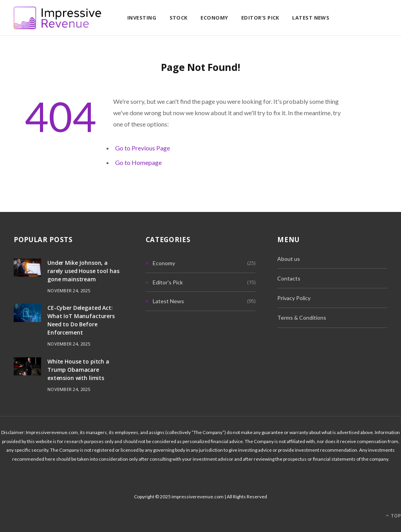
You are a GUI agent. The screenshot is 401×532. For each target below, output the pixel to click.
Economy (214, 18)
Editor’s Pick (260, 18)
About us (289, 259)
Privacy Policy (294, 298)
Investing (142, 18)
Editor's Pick (168, 282)
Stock (179, 18)
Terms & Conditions (302, 318)
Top (393, 516)
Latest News (311, 18)
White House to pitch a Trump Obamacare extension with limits (78, 370)
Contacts (289, 278)
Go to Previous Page (143, 148)
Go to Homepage (138, 162)
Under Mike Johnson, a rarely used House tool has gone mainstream (83, 271)
